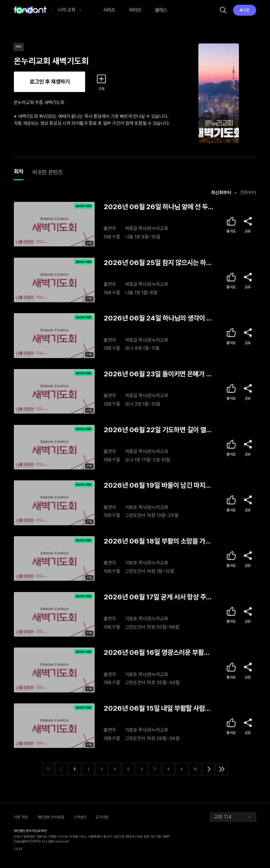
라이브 (135, 10)
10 (195, 769)
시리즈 (109, 10)
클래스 (161, 10)
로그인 (245, 10)
